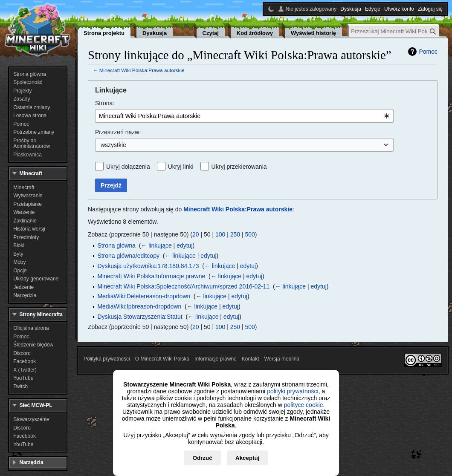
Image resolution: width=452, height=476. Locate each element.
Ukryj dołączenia (128, 167)
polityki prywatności (293, 391)
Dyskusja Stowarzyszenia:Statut (140, 317)
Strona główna (116, 245)
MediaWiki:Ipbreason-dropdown (139, 306)
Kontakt (251, 359)
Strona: (105, 103)
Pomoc (428, 52)
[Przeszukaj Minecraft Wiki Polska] (394, 31)
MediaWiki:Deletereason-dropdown (144, 296)
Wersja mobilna (282, 359)
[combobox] (244, 116)
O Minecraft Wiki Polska (162, 359)
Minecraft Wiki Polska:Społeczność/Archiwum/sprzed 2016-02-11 (183, 286)
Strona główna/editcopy (128, 256)
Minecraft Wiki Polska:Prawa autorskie (142, 70)
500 (250, 234)
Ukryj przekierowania (239, 167)
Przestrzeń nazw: (118, 132)
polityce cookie (304, 405)
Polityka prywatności (107, 359)
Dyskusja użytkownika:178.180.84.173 (148, 266)
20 (196, 234)
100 (220, 234)
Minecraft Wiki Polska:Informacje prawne (151, 276)
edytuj (184, 245)
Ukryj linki (181, 167)
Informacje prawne (216, 359)
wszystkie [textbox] (113, 145)
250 (235, 234)
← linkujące (156, 245)
